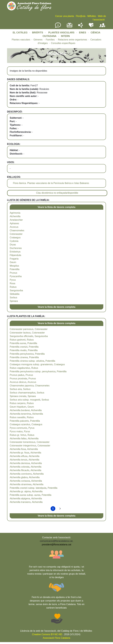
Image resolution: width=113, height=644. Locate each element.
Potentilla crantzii (19, 347)
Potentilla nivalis (18, 350)
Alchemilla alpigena (20, 499)
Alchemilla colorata (20, 467)
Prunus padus (17, 375)
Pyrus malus (16, 431)
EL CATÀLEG (20, 33)
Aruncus (14, 227)
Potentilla (15, 269)
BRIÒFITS (38, 33)
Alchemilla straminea (21, 484)
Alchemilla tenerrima (20, 414)
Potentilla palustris (19, 421)
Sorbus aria (16, 389)
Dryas (13, 245)
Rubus (13, 287)
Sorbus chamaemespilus (23, 393)
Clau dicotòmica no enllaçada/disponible (57, 193)
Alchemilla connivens (21, 474)
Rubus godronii (18, 340)
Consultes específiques (63, 43)
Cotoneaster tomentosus (23, 442)
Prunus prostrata (18, 379)
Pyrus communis (18, 428)
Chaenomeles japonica (22, 386)
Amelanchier (16, 220)
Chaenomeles (17, 230)
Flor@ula (81, 16)
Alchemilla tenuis (19, 460)
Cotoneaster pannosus (22, 329)
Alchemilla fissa (18, 449)
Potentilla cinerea (19, 357)
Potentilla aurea (18, 343)
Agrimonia (15, 213)
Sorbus (13, 298)
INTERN (65, 36)
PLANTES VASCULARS (61, 33)
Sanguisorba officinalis (21, 336)
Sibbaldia (15, 294)
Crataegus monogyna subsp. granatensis (31, 364)
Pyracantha (16, 276)
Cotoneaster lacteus (20, 333)
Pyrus (13, 280)
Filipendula (15, 255)
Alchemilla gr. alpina (20, 491)
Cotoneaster (16, 234)
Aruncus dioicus (18, 382)
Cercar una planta (65, 16)
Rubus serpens (18, 403)
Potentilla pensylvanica (22, 354)
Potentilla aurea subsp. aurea (25, 495)
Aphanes (14, 223)
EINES (83, 33)
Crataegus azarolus (20, 424)
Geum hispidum (18, 407)
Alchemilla (15, 216)
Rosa (12, 283)
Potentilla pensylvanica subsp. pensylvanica (33, 371)
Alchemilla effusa (19, 456)
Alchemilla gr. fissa (19, 453)
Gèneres (38, 40)
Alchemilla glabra (19, 477)
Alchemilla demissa (20, 463)
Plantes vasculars (21, 40)
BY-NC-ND (47, 634)
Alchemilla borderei (20, 410)
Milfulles (92, 16)
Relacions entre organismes (73, 40)
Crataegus (15, 238)
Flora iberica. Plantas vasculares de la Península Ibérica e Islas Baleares (51, 183)
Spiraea (14, 301)
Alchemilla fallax (18, 439)
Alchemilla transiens (20, 502)
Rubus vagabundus (20, 368)
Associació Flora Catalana (56, 638)
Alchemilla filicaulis (19, 470)
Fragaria (14, 259)
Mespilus (14, 266)
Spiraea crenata (18, 396)
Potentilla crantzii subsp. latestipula (28, 488)
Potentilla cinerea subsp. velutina (27, 361)
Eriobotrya (15, 252)
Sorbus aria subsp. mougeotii (25, 400)
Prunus (13, 273)
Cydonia (14, 241)
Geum (13, 262)
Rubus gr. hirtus (18, 435)
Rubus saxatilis (18, 417)
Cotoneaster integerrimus (23, 446)
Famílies (50, 40)
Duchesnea (16, 248)
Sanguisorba (16, 290)
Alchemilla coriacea (20, 481)
